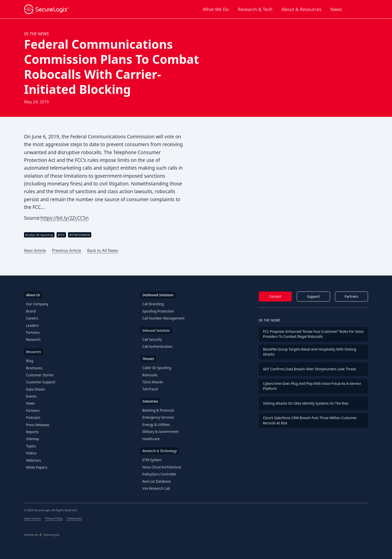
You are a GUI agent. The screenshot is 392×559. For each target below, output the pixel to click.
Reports (32, 432)
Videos (31, 453)
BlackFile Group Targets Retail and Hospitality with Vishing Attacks (310, 352)
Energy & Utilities (156, 425)
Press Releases (38, 425)
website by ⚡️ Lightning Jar (42, 535)
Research (33, 339)
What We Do (216, 9)
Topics (31, 446)
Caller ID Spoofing (157, 368)
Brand (31, 311)
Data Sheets (35, 389)
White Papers (37, 467)
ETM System (152, 460)
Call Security (152, 339)
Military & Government (160, 432)
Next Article (35, 250)
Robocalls (150, 375)
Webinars (33, 460)
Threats (148, 359)
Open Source (32, 518)
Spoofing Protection (158, 311)
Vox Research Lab (156, 488)
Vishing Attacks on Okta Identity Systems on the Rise (306, 403)
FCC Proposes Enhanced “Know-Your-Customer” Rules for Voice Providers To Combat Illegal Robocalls (313, 334)
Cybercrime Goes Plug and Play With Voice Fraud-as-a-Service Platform (312, 386)
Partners (33, 332)
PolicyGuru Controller (159, 474)
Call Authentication (157, 346)
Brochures (34, 368)
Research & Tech (255, 9)
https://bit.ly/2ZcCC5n (65, 218)
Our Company (37, 304)
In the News (36, 34)
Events (31, 396)
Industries (150, 401)
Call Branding (153, 304)
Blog (30, 361)
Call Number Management (163, 318)
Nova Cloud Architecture (162, 467)
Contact (275, 296)
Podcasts (33, 417)
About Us (33, 295)
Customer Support (41, 382)
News (336, 9)
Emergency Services (158, 417)
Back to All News (103, 250)
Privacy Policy (54, 518)
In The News (270, 320)
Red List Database (156, 481)
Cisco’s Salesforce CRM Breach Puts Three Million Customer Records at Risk (310, 420)
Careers (32, 318)
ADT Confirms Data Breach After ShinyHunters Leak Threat (309, 369)
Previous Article (67, 250)
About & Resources (301, 9)
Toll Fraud (150, 389)
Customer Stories (40, 375)
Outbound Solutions (158, 295)
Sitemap (32, 439)
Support (313, 296)
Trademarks (74, 518)
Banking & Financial (158, 410)
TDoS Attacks (153, 382)
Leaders (32, 325)
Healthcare (151, 439)
